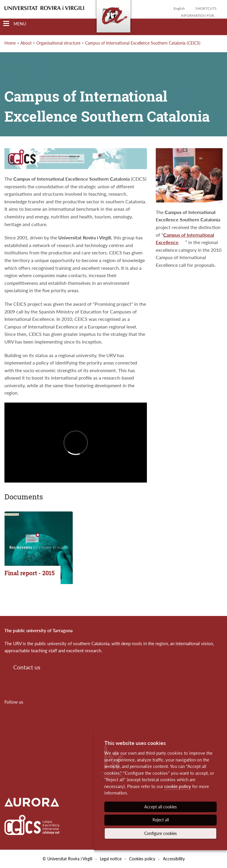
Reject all (161, 820)
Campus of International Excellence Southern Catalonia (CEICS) (143, 43)
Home (10, 43)
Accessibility (174, 859)
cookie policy (178, 786)
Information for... (199, 15)
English (179, 8)
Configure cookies (160, 833)
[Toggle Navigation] (15, 24)
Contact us (27, 667)
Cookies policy (142, 859)
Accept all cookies (160, 807)
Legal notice (111, 859)
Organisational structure (58, 43)
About (26, 43)
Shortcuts (206, 8)
